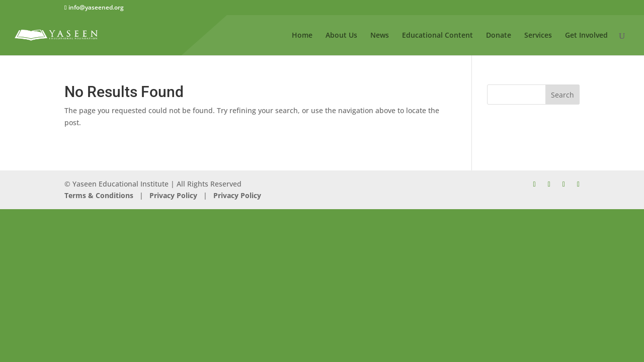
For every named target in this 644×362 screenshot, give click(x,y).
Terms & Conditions (99, 195)
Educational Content (437, 36)
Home (302, 36)
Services (538, 36)
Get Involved (586, 36)
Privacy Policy (172, 195)
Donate (499, 36)
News (380, 36)
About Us (341, 36)
